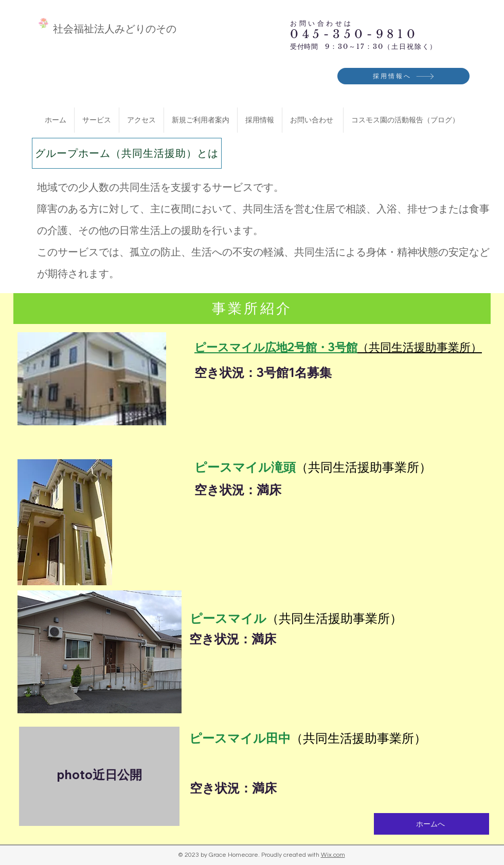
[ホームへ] (431, 824)
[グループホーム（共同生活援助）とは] (127, 153)
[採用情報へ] (403, 76)
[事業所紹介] (252, 309)
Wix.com (333, 855)
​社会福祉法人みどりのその (115, 29)
